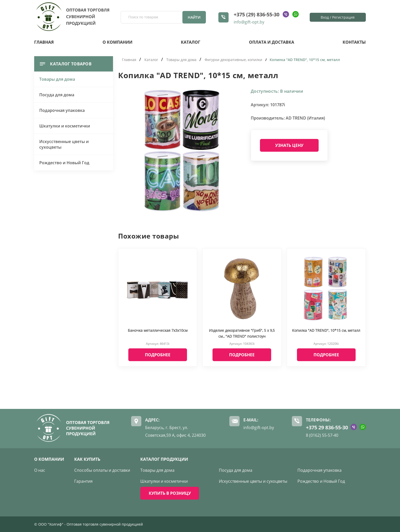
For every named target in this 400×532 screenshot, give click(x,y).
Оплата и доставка (272, 42)
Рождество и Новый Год (64, 163)
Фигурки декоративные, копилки (233, 60)
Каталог (191, 42)
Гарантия (83, 481)
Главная (44, 42)
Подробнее (158, 355)
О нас (40, 470)
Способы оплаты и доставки (102, 470)
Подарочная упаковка (62, 110)
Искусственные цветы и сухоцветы (64, 144)
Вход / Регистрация (338, 17)
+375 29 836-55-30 (327, 427)
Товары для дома (57, 79)
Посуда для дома (57, 95)
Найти (194, 17)
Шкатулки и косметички (65, 126)
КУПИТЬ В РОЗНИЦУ (170, 493)
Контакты (354, 42)
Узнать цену (289, 145)
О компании (117, 42)
